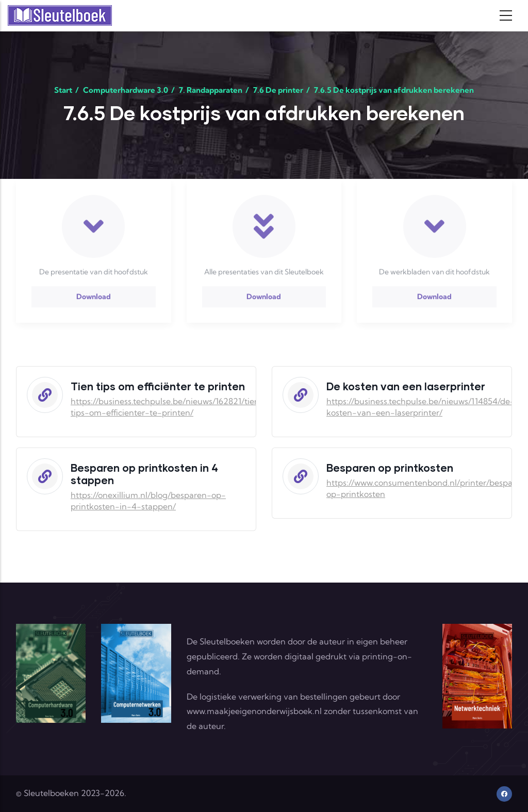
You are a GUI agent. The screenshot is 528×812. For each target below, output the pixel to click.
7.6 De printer (278, 90)
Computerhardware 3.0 (126, 90)
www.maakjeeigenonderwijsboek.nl (254, 711)
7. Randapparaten (211, 90)
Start (63, 90)
